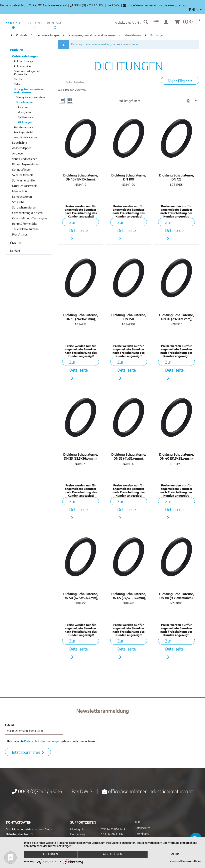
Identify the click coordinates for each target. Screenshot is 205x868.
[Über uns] (34, 22)
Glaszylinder (25, 112)
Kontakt (15, 251)
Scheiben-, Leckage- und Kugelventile (27, 73)
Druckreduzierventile (25, 186)
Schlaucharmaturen (24, 207)
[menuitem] (195, 10)
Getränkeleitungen (25, 56)
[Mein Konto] (167, 22)
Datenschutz (142, 828)
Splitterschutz (26, 117)
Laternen (23, 107)
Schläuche (18, 202)
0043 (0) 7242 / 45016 (87, 5)
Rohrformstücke (23, 66)
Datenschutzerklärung (191, 861)
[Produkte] (13, 22)
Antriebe (17, 153)
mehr (175, 854)
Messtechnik (20, 191)
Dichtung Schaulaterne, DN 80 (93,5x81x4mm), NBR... (176, 596)
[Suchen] (146, 22)
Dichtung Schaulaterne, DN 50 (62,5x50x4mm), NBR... (81, 596)
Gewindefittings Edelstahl (28, 213)
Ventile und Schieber (24, 159)
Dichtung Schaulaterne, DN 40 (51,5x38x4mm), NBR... (176, 456)
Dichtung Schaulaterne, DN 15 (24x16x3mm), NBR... (81, 317)
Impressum (175, 861)
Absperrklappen (22, 148)
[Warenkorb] (188, 22)
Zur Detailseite (78, 223)
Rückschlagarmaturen (25, 164)
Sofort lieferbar (75, 82)
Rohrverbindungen (24, 61)
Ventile (18, 79)
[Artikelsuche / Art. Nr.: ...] (132, 22)
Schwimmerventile (23, 180)
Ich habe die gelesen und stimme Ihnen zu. (52, 741)
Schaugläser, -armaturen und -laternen (29, 91)
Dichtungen (25, 122)
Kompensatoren (22, 197)
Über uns (16, 243)
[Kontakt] (54, 22)
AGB (137, 822)
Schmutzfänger (21, 170)
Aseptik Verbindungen (26, 137)
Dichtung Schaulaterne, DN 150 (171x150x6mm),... (129, 317)
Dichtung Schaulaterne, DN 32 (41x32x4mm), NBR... (129, 456)
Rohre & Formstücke (25, 224)
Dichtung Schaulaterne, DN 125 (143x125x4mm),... (176, 177)
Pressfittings (20, 234)
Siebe (17, 84)
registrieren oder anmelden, (94, 44)
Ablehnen (50, 854)
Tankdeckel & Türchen (25, 229)
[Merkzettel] (156, 22)
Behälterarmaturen (24, 127)
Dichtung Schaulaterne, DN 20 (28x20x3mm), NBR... (176, 317)
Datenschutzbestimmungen (42, 741)
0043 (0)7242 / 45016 (37, 791)
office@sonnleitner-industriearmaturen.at (156, 5)
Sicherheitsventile (23, 175)
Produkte (17, 50)
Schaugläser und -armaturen (31, 97)
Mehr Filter (180, 81)
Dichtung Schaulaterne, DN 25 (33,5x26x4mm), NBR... (81, 456)
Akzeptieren (113, 854)
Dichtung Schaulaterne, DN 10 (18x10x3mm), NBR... (81, 177)
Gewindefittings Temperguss (30, 218)
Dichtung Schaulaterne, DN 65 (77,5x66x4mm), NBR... (129, 596)
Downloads (142, 834)
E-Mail (9, 725)
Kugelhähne (20, 143)
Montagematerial (23, 132)
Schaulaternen (25, 102)
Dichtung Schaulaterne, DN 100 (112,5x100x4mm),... (129, 177)
